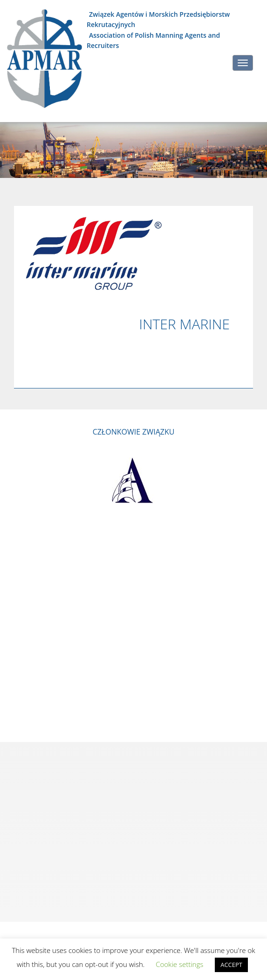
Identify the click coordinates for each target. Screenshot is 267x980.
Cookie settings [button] (179, 964)
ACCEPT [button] (231, 965)
